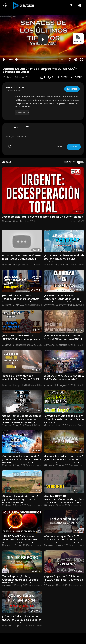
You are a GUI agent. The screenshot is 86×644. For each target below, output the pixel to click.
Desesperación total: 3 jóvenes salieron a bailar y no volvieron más (42, 217)
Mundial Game (15, 87)
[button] (80, 5)
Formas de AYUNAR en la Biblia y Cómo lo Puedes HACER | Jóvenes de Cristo (64, 419)
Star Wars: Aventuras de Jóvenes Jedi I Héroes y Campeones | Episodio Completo (22, 259)
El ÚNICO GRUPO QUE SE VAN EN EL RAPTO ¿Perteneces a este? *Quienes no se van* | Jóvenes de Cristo (64, 381)
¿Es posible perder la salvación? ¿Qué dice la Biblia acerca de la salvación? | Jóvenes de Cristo (63, 460)
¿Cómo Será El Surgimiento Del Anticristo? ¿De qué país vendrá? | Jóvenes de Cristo (22, 620)
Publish (74, 147)
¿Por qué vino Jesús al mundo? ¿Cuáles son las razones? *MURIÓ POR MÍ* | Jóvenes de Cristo (22, 460)
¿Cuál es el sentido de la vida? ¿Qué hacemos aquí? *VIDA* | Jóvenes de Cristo (20, 500)
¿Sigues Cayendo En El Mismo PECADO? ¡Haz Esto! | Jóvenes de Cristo (63, 580)
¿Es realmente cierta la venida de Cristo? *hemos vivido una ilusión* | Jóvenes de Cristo (64, 259)
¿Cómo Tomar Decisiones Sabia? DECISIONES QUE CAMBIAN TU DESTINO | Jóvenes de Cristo (21, 419)
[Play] (4, 60)
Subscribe (72, 89)
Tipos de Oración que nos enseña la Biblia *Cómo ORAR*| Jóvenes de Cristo (20, 379)
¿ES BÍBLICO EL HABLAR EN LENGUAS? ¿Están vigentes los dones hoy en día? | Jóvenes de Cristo (63, 301)
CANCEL (58, 147)
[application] (43, 39)
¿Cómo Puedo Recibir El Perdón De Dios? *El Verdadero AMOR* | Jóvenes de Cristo (63, 339)
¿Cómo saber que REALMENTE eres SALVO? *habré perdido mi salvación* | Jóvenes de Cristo (63, 540)
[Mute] (76, 60)
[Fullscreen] (81, 60)
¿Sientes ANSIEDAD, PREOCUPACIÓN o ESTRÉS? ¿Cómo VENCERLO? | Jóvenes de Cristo (64, 500)
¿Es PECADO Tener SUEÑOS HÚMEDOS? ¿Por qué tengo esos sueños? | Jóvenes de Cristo (21, 339)
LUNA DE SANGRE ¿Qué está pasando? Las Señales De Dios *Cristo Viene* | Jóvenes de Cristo (20, 541)
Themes (78, 39)
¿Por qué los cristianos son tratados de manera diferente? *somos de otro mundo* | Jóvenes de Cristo (21, 301)
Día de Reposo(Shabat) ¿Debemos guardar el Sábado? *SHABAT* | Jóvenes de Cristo (21, 580)
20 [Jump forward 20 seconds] (70, 59)
